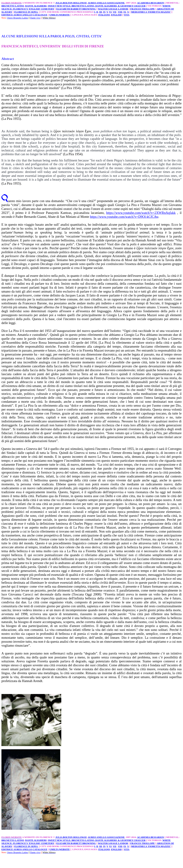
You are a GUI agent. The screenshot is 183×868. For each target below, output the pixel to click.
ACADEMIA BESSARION (151, 3)
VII (115, 12)
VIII (120, 12)
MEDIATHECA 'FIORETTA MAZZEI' (151, 12)
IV (104, 12)
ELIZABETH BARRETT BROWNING (76, 9)
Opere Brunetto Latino (18, 18)
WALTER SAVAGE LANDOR (113, 9)
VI (110, 12)
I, (95, 12)
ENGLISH (116, 15)
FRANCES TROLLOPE (143, 9)
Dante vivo (35, 18)
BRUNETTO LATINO (13, 6)
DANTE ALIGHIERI (36, 6)
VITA (127, 15)
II (97, 12)
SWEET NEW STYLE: (60, 6)
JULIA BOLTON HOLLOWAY (71, 3)
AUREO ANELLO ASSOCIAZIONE (106, 3)
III (101, 12)
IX (125, 12)
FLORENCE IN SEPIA (26, 12)
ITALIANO (104, 15)
